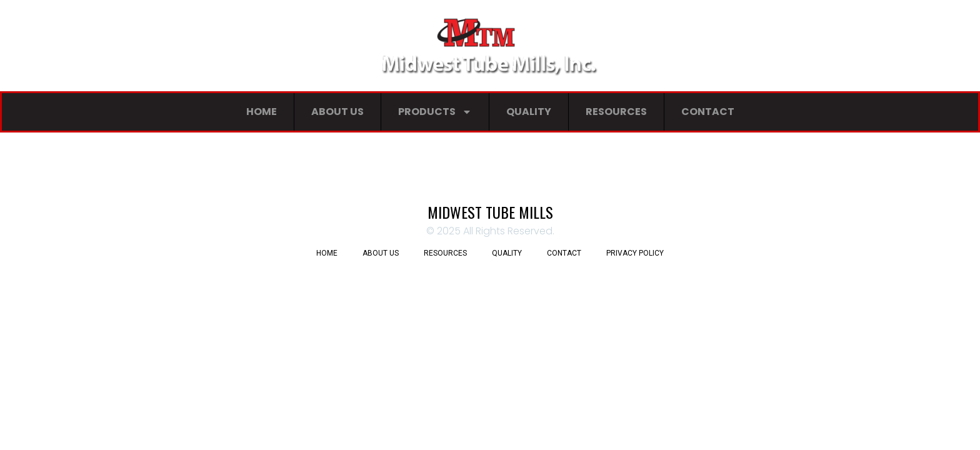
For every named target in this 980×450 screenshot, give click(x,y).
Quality (529, 112)
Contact (708, 112)
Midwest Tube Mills (490, 212)
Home (262, 112)
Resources (616, 112)
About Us (337, 112)
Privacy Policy (635, 253)
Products (435, 112)
